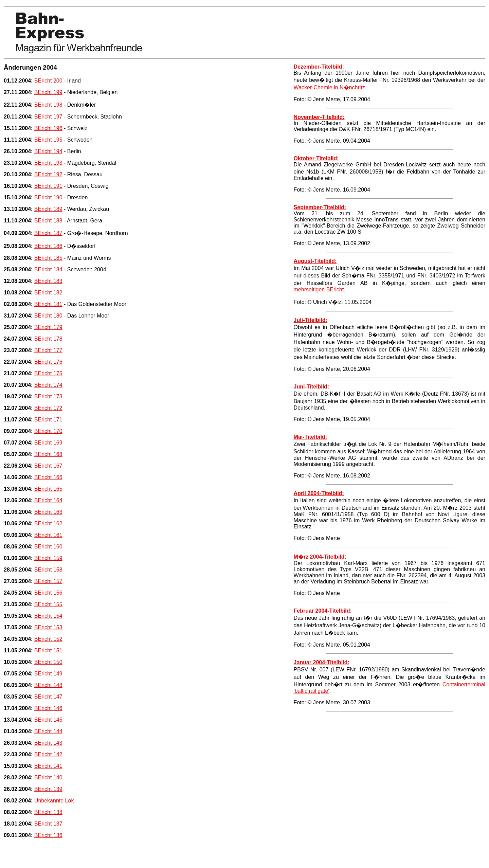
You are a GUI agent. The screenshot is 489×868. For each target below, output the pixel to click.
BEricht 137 (48, 824)
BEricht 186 (48, 246)
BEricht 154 (48, 616)
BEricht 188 (48, 221)
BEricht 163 (48, 512)
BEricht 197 (48, 117)
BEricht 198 (48, 105)
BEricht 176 (48, 362)
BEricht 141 (48, 766)
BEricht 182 (48, 293)
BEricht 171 (48, 420)
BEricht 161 (48, 535)
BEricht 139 (48, 789)
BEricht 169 (48, 443)
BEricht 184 (48, 269)
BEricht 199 (48, 92)
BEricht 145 (48, 720)
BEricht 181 (48, 304)
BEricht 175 (48, 373)
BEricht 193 (48, 163)
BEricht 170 (48, 431)
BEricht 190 (48, 197)
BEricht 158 (48, 570)
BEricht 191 (48, 186)
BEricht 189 (48, 209)
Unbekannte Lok (54, 801)
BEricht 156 (48, 593)
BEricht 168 (48, 454)
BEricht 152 (48, 639)
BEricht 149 (48, 674)
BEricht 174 (48, 385)
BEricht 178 (48, 339)
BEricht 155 (48, 604)
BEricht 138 (48, 812)
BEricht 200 (48, 81)
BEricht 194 (48, 151)
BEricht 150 (48, 662)
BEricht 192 (48, 174)
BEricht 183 (48, 281)
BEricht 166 (48, 477)
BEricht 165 (48, 489)
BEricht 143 (48, 743)
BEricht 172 (48, 408)
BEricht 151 (48, 650)
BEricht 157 (48, 581)
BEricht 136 (48, 835)
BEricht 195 (48, 140)
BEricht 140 (48, 777)
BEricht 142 (48, 754)
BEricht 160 (48, 547)
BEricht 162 (48, 523)
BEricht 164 (48, 500)
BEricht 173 (48, 396)
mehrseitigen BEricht (319, 290)
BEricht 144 (48, 731)
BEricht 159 (48, 558)
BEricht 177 (48, 350)
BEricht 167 (48, 466)
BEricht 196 (48, 128)
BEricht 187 (48, 233)
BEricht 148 (48, 685)
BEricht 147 (48, 697)
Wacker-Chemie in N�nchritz (329, 87)
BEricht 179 (48, 327)
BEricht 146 (48, 708)
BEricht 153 (48, 627)
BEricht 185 (48, 258)
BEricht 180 (48, 316)
